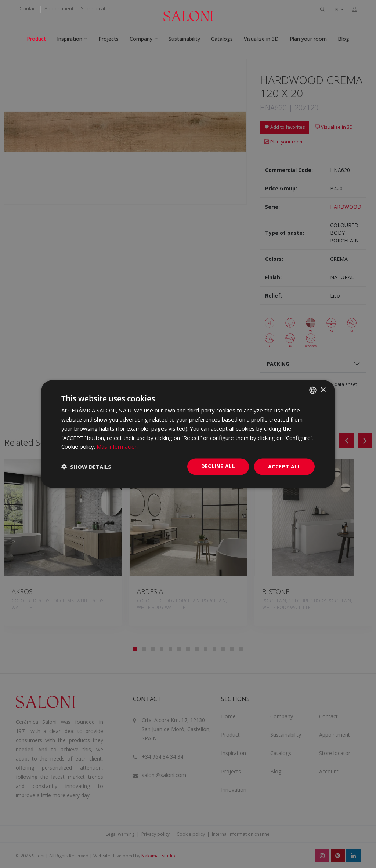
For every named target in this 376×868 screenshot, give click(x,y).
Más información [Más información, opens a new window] (117, 446)
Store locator (96, 8)
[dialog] (188, 434)
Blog (344, 39)
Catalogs (222, 39)
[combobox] (313, 390)
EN (336, 10)
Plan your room (308, 39)
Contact (28, 8)
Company (141, 39)
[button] (86, 467)
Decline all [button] (218, 466)
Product (36, 39)
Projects (109, 39)
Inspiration (70, 39)
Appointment (59, 8)
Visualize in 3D (261, 39)
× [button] (323, 390)
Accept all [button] (284, 466)
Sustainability (184, 39)
